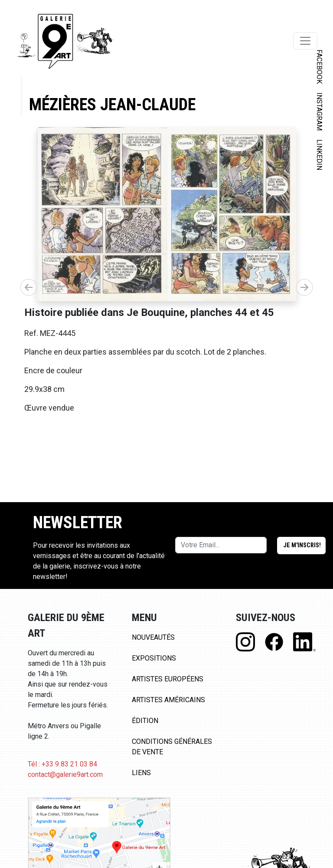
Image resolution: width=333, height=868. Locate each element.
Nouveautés (153, 637)
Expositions (154, 658)
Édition (145, 721)
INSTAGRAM (319, 112)
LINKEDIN (319, 155)
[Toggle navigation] (305, 41)
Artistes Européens (168, 679)
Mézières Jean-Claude (112, 104)
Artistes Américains (168, 700)
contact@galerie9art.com (65, 774)
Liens (141, 773)
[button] (304, 287)
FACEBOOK (319, 67)
